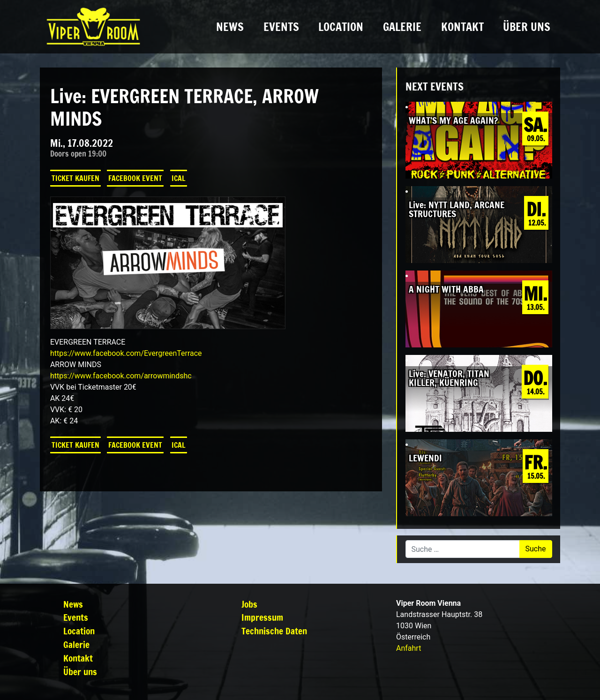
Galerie (402, 27)
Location (341, 27)
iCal (179, 178)
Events (281, 27)
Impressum (262, 617)
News (230, 27)
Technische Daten (274, 631)
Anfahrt (409, 648)
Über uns (527, 27)
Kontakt (462, 27)
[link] (126, 353)
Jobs (249, 604)
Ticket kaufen (75, 178)
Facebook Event (135, 178)
